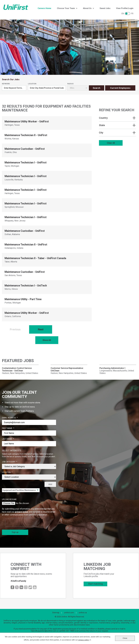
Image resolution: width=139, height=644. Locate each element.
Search (97, 88)
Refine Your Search (117, 110)
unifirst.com (69, 613)
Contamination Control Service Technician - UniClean (17, 369)
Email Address (10, 418)
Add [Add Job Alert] (50, 484)
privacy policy (22, 512)
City (101, 133)
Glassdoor (30, 587)
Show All (47, 340)
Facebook (12, 587)
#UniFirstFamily (18, 581)
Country (103, 118)
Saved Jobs (105, 8)
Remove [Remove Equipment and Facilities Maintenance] (38, 490)
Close (125, 638)
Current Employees (120, 88)
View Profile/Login (125, 8)
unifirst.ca (83, 613)
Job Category (10, 462)
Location (32, 84)
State (102, 125)
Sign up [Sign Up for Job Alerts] (15, 532)
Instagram (26, 587)
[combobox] (47, 88)
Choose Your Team (66, 8)
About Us (87, 8)
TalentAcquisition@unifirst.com (44, 631)
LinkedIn (21, 587)
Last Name (8, 439)
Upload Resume (9, 499)
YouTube (35, 587)
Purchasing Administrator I (112, 368)
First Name (8, 428)
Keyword (6, 84)
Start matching (95, 584)
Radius (70, 84)
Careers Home (44, 8)
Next (41, 329)
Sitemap (56, 613)
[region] (117, 128)
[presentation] (22, 522)
